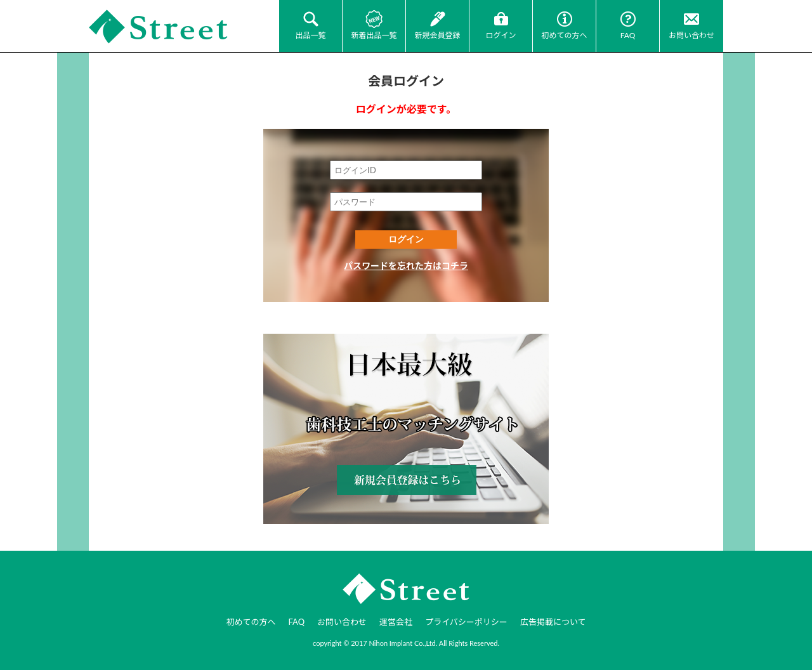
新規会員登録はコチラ (406, 429)
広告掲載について (553, 622)
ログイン (501, 35)
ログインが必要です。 (406, 109)
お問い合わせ (691, 35)
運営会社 (396, 622)
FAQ (628, 35)
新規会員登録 (437, 35)
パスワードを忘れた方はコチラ (406, 266)
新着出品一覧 (374, 35)
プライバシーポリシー (466, 622)
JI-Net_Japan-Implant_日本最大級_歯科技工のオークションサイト (159, 27)
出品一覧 (310, 35)
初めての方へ (564, 35)
